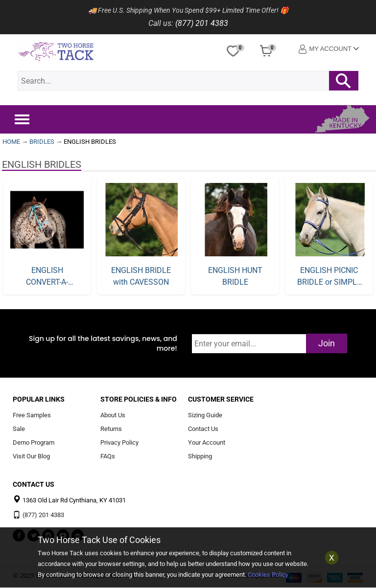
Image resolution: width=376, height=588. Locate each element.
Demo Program (34, 442)
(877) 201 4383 (202, 23)
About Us (113, 416)
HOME (11, 142)
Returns (111, 429)
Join (327, 343)
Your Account (207, 442)
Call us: (161, 23)
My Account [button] (329, 49)
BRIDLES (42, 142)
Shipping (200, 456)
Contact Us (203, 429)
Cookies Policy (268, 575)
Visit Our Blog (31, 456)
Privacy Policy (119, 442)
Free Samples (32, 416)
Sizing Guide (205, 416)
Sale (19, 429)
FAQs (108, 456)
